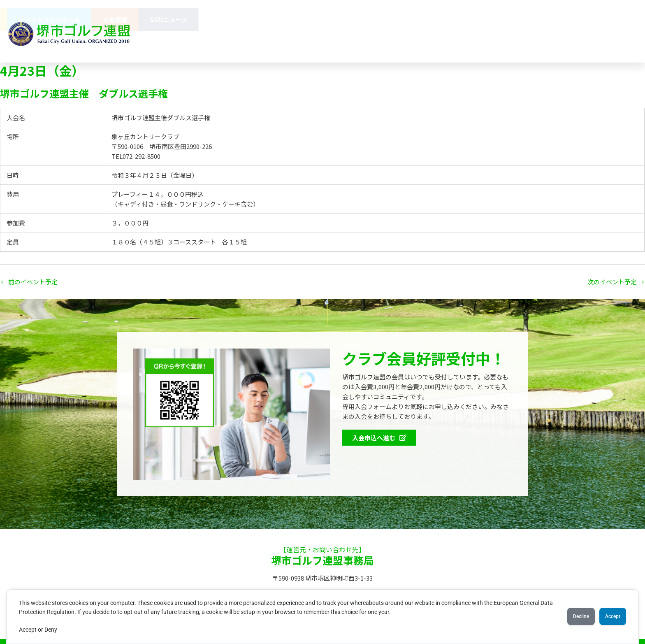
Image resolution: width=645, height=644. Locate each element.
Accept (609, 617)
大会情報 (553, 20)
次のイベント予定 (616, 282)
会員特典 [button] (418, 20)
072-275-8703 (426, 43)
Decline (568, 617)
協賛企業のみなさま (352, 20)
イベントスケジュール (488, 20)
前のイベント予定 (29, 282)
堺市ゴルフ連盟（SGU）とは (213, 20)
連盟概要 (289, 20)
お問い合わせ (276, 43)
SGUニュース (607, 20)
